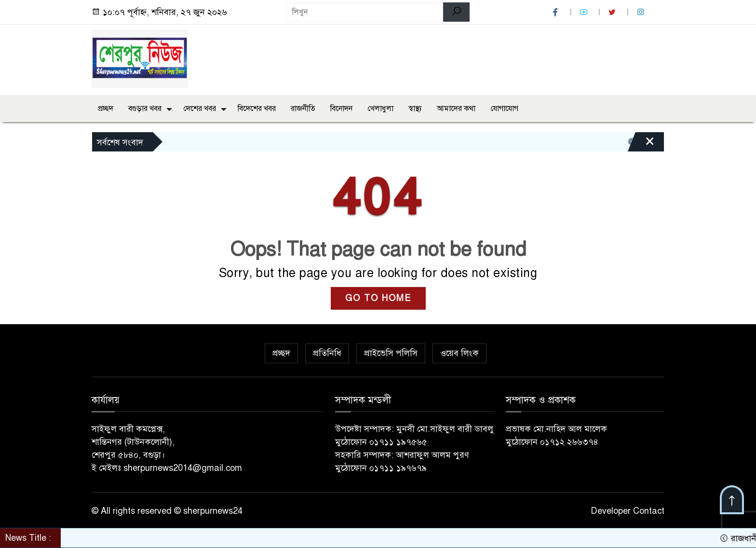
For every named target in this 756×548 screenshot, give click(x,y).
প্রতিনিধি (327, 353)
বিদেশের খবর (257, 109)
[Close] (641, 144)
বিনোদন (341, 109)
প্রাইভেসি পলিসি (391, 353)
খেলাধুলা (380, 109)
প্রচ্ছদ (106, 109)
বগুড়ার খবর (145, 109)
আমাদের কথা (456, 109)
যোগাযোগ (504, 109)
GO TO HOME (378, 298)
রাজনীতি (303, 109)
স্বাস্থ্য (415, 109)
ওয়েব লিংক (459, 353)
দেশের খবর (200, 109)
